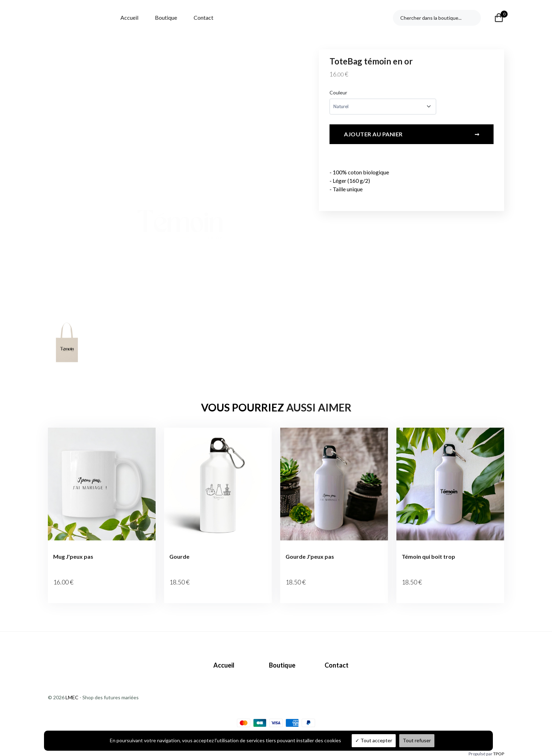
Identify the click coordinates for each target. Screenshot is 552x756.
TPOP (499, 745)
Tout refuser (417, 740)
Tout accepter (374, 740)
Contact (203, 17)
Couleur (338, 92)
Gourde (179, 556)
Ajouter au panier (412, 136)
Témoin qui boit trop (428, 556)
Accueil (129, 17)
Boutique (166, 17)
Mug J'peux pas (73, 556)
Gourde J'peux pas (310, 556)
